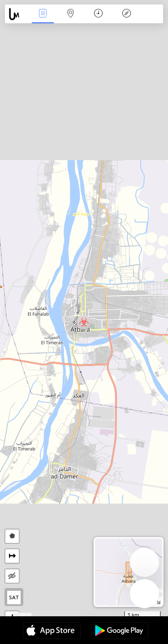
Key (126, 14)
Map (71, 14)
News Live (43, 14)
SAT (14, 597)
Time (98, 14)
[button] (84, 322)
